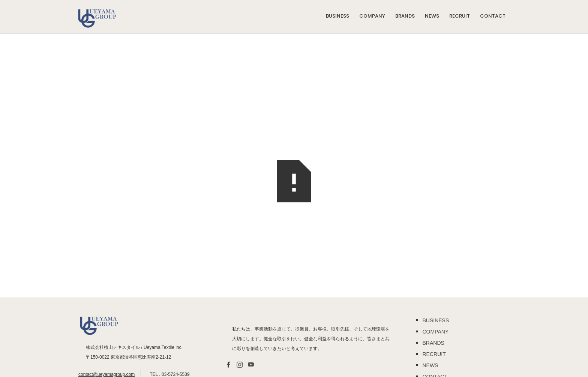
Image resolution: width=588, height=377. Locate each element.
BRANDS (405, 16)
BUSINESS (337, 16)
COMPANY (372, 16)
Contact (493, 16)
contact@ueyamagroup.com (106, 374)
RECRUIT (460, 16)
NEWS (432, 16)
